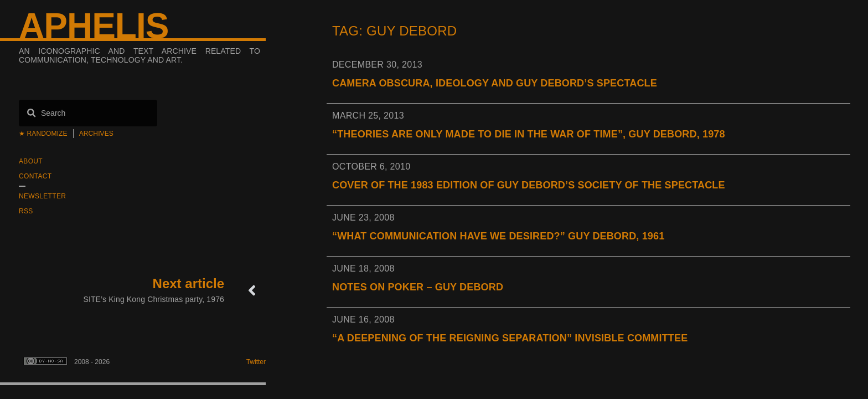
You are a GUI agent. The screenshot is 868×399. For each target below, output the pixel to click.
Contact (35, 176)
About (31, 161)
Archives (96, 134)
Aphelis (94, 26)
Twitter (256, 362)
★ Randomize (43, 134)
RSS (26, 211)
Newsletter (42, 196)
